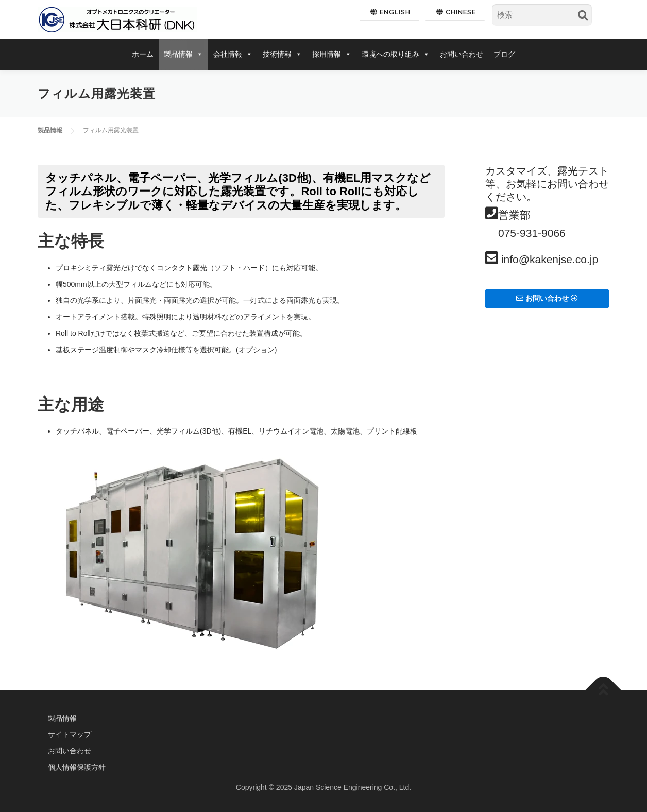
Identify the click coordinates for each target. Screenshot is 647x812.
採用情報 (332, 54)
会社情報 (233, 54)
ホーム (143, 54)
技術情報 (282, 54)
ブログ (504, 54)
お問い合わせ (462, 54)
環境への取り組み (396, 54)
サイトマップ (70, 734)
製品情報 (183, 54)
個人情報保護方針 (77, 767)
